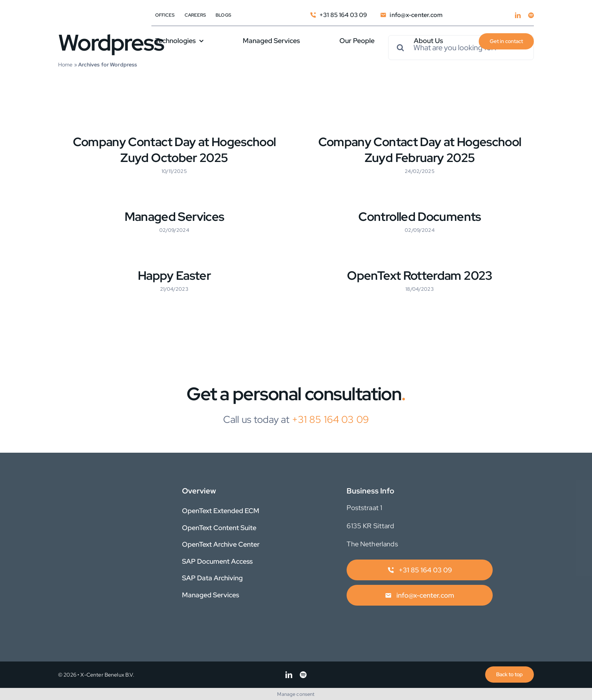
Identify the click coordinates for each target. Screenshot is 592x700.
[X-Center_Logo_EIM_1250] (77, 29)
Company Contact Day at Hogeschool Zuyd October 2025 (174, 150)
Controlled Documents (419, 217)
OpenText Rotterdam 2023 (419, 275)
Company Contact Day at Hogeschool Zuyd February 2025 (420, 150)
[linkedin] (518, 15)
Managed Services (174, 217)
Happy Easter (174, 275)
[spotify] (531, 15)
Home (66, 65)
